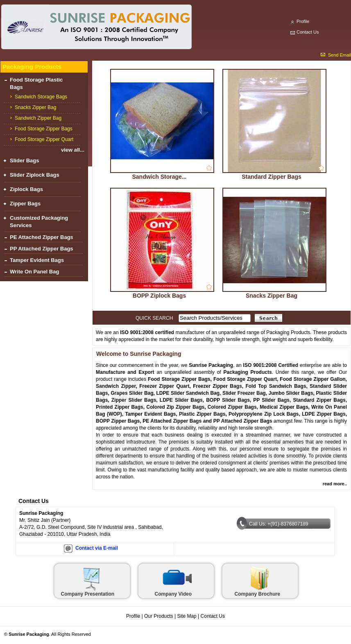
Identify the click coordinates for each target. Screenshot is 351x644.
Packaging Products (32, 67)
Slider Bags (25, 160)
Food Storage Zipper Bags (44, 129)
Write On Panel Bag (34, 272)
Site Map (187, 616)
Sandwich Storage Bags (41, 97)
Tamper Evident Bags (37, 260)
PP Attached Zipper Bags (42, 249)
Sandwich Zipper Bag (38, 118)
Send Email (340, 55)
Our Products (159, 616)
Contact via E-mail (97, 548)
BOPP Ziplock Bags (159, 296)
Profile (303, 21)
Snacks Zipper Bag (35, 107)
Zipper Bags (25, 204)
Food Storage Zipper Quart (44, 139)
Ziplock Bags (26, 189)
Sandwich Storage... (159, 177)
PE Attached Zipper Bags (42, 237)
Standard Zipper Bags (271, 177)
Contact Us (308, 32)
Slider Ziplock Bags (35, 175)
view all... (73, 150)
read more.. (335, 484)
